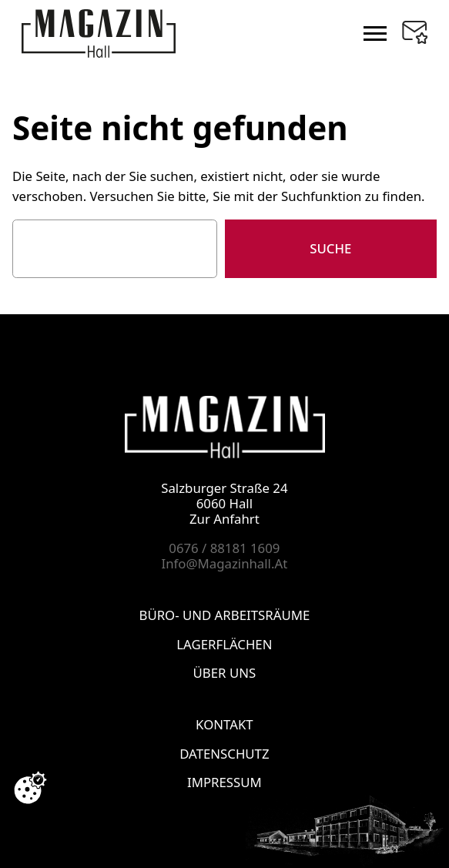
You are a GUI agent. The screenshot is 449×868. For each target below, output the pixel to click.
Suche (330, 248)
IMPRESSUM (224, 782)
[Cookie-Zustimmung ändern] (30, 788)
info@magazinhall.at (225, 563)
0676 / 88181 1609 (224, 548)
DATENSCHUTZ (224, 753)
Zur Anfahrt (224, 519)
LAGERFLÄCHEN (224, 643)
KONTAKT (224, 724)
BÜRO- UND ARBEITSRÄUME (225, 615)
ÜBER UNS (225, 673)
